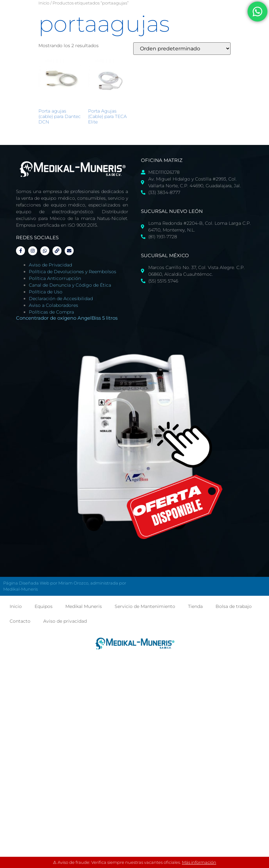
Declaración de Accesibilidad (61, 299)
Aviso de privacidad (65, 621)
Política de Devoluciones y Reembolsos (73, 272)
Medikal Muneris (84, 606)
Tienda (195, 606)
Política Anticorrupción (55, 278)
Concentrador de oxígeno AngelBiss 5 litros (67, 318)
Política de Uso (46, 292)
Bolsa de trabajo (234, 606)
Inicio (44, 3)
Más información (199, 862)
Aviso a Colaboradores (53, 305)
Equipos (44, 606)
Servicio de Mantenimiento (145, 606)
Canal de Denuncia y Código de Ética (70, 285)
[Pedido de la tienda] (182, 49)
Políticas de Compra (51, 312)
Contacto (20, 621)
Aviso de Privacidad (50, 265)
